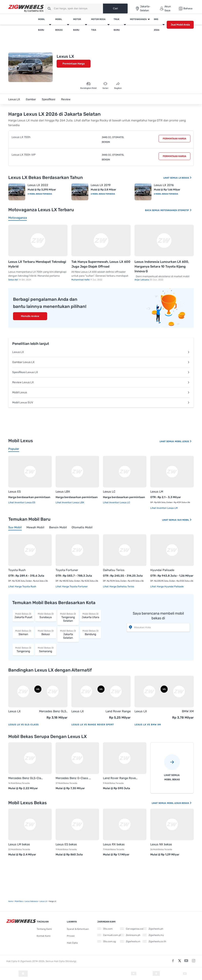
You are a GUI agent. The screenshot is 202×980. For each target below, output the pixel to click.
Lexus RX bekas (114, 844)
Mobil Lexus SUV (101, 402)
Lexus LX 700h (21, 137)
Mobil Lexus (101, 392)
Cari (115, 8)
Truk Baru (117, 25)
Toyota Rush (17, 570)
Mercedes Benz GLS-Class (53, 712)
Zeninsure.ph (130, 935)
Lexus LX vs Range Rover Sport (93, 725)
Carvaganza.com (132, 929)
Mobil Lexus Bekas (179, 803)
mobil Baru (19, 901)
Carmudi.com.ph (109, 935)
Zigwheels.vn (130, 941)
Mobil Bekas (59, 25)
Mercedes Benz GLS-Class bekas (26, 778)
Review (66, 99)
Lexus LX (14, 99)
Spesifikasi (49, 99)
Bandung (91, 632)
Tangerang (23, 649)
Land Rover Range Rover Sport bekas (121, 778)
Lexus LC (109, 492)
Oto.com (105, 929)
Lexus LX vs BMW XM (148, 725)
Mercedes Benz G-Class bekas (73, 778)
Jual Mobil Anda (180, 25)
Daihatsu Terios (114, 570)
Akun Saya (165, 8)
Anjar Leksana (142, 280)
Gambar (31, 99)
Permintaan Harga (74, 64)
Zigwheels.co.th (154, 941)
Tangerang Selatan (68, 617)
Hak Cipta (72, 943)
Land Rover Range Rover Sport (118, 712)
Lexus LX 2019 (101, 185)
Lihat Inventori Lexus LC (116, 502)
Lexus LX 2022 (38, 185)
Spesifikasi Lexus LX (101, 372)
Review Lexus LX (101, 382)
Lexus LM (157, 492)
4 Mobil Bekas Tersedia (40, 194)
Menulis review (30, 316)
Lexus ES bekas (66, 844)
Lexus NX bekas (161, 844)
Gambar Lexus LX (101, 362)
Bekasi (46, 632)
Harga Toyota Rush (25, 586)
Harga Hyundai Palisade (170, 586)
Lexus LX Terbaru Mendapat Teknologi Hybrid (37, 264)
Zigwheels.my (153, 935)
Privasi (71, 936)
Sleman (23, 632)
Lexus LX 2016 (164, 185)
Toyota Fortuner (67, 570)
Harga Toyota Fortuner (75, 586)
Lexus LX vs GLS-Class (23, 725)
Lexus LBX (63, 492)
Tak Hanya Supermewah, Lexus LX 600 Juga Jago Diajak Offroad (101, 264)
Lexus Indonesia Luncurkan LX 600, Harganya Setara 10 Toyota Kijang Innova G (162, 266)
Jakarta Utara (91, 615)
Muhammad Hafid (81, 280)
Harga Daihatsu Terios (122, 586)
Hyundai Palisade (162, 570)
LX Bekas (185, 178)
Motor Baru (77, 25)
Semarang (46, 649)
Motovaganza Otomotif (176, 210)
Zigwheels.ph (153, 929)
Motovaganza (138, 19)
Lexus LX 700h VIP (24, 155)
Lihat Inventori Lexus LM (164, 508)
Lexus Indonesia (31, 901)
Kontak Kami (44, 936)
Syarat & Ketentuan (78, 929)
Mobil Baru (41, 25)
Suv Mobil (185, 520)
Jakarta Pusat (23, 615)
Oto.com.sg (107, 941)
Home (11, 901)
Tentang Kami (44, 929)
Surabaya (46, 615)
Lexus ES (14, 492)
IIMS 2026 (157, 25)
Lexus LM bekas (19, 844)
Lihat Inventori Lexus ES (22, 502)
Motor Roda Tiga (98, 25)
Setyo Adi (13, 280)
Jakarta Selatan (68, 634)
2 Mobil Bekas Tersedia (103, 194)
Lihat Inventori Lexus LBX (70, 502)
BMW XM (188, 711)
